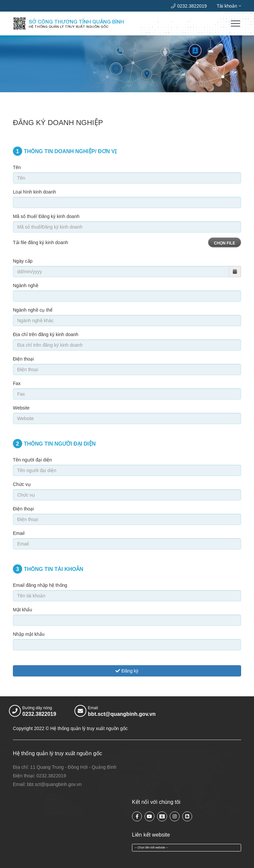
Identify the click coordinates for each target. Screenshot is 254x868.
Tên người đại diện (32, 460)
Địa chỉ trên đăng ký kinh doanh (46, 334)
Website (21, 408)
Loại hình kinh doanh (34, 192)
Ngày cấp (23, 261)
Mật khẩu (22, 610)
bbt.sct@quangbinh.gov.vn (122, 714)
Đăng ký (127, 671)
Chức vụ (22, 484)
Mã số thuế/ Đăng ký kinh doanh (46, 216)
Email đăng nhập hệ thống (40, 585)
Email (19, 533)
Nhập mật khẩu (29, 634)
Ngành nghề (26, 285)
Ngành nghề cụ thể (33, 310)
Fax (17, 383)
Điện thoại (23, 359)
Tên (17, 167)
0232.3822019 (189, 6)
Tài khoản (229, 6)
